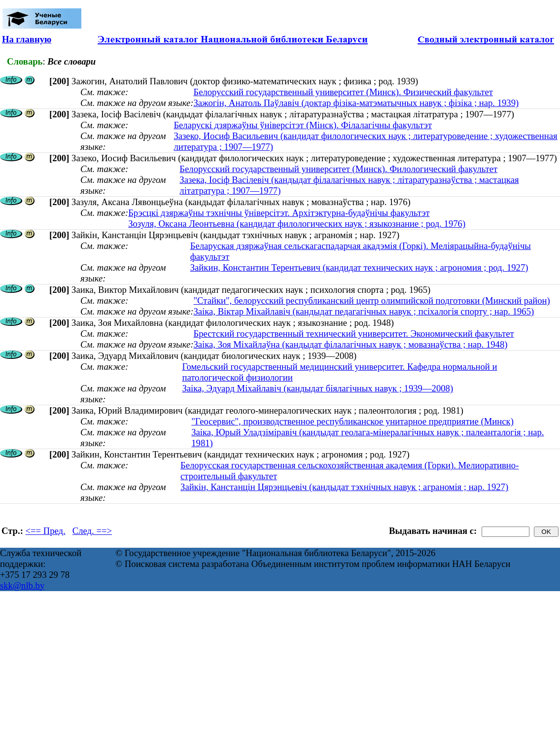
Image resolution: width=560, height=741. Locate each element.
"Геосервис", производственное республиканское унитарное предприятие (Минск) (352, 421)
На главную (27, 39)
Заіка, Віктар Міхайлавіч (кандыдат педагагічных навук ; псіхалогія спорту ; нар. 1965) (364, 311)
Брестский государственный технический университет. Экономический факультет (353, 334)
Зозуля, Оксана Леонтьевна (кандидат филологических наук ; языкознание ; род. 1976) (297, 224)
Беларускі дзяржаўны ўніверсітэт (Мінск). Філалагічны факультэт (303, 125)
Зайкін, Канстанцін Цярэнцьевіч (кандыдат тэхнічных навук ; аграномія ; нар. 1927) (344, 487)
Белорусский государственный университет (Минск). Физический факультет (343, 92)
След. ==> (92, 531)
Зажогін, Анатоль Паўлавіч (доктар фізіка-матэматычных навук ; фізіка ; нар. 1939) (356, 103)
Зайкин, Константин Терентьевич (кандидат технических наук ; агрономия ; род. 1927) (359, 267)
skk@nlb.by (22, 585)
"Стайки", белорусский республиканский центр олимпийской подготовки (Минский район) (371, 300)
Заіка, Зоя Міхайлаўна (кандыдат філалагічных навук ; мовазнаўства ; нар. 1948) (350, 344)
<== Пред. (46, 531)
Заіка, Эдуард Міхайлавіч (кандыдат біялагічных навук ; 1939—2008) (317, 388)
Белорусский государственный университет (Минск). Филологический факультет (338, 169)
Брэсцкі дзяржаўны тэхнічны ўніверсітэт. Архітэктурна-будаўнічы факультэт (279, 213)
